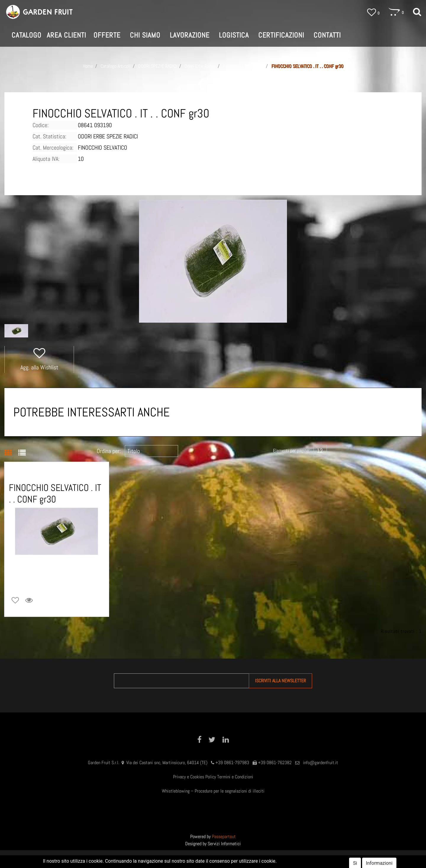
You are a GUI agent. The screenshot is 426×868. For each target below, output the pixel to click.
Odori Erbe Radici (200, 66)
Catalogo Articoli (116, 66)
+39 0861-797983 (232, 763)
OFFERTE (107, 35)
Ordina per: (109, 451)
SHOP (215, 859)
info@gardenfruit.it (321, 763)
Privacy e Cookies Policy (195, 777)
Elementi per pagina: (291, 451)
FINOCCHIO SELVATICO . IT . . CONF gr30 (307, 66)
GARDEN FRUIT (183, 859)
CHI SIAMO (145, 35)
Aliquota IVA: (46, 159)
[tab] (11, 453)
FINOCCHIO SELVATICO (243, 66)
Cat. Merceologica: (53, 148)
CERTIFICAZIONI (281, 35)
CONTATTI (327, 35)
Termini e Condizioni (235, 777)
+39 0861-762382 (275, 763)
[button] (417, 12)
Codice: (41, 125)
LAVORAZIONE (190, 35)
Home (88, 66)
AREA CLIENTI (245, 859)
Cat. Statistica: (49, 136)
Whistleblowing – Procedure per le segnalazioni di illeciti (213, 791)
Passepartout (224, 837)
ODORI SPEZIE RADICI (158, 66)
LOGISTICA (234, 35)
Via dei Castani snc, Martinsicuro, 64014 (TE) (167, 763)
